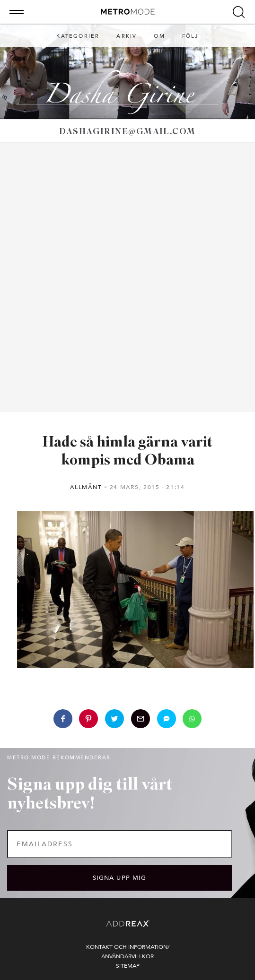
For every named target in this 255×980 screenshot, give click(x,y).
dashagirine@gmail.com (127, 132)
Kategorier (78, 36)
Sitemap (128, 966)
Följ (190, 36)
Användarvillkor (127, 956)
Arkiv (127, 36)
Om (159, 36)
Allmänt (86, 487)
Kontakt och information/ (128, 947)
